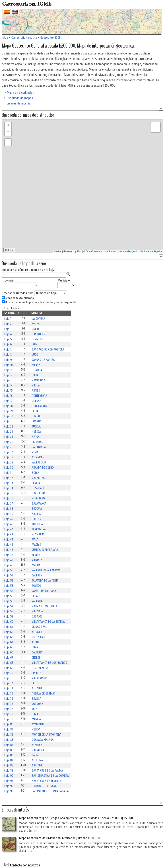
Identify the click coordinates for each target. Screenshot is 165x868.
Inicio (5, 38)
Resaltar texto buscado (19, 298)
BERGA (36, 437)
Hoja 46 (9, 550)
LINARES (37, 673)
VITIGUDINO (38, 498)
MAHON (36, 565)
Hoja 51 (8, 575)
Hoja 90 (9, 776)
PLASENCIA (38, 534)
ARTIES (36, 391)
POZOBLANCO (40, 668)
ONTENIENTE (39, 637)
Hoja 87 (9, 760)
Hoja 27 (8, 452)
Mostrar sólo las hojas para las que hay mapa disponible (40, 302)
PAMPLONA (38, 380)
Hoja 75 (9, 699)
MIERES (36, 365)
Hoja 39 (9, 514)
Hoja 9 (8, 360)
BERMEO (37, 339)
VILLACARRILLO (41, 678)
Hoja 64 (9, 642)
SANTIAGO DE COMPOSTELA (48, 349)
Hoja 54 (9, 591)
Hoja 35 (9, 493)
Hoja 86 (9, 755)
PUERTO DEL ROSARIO (45, 786)
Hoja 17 (8, 401)
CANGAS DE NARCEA (43, 360)
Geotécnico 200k (50, 38)
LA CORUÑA (38, 319)
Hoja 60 (9, 622)
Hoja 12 (8, 375)
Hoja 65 (9, 647)
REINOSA (37, 370)
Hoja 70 (9, 673)
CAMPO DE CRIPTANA (44, 591)
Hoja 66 (9, 652)
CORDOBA (37, 704)
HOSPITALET (39, 488)
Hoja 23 (8, 432)
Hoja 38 (9, 509)
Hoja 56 (9, 601)
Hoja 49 (9, 565)
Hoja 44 (8, 539)
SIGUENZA (38, 514)
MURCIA (36, 719)
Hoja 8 (8, 355)
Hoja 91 (8, 781)
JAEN (35, 709)
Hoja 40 (9, 519)
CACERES (37, 575)
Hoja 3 (8, 329)
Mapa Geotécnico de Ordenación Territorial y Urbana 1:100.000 (60, 838)
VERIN (35, 452)
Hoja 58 (9, 611)
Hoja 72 (8, 683)
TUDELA (36, 427)
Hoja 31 (8, 473)
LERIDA (36, 483)
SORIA (35, 473)
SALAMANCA (39, 504)
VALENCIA (37, 601)
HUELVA (36, 729)
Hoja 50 (9, 570)
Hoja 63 (9, 637)
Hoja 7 (8, 349)
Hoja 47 (8, 555)
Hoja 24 (8, 437)
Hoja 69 (9, 668)
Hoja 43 (8, 534)
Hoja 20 (9, 416)
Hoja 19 (8, 411)
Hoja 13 (8, 380)
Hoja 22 (8, 427)
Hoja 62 (9, 632)
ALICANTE (37, 688)
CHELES (36, 658)
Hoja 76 (9, 704)
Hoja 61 (8, 627)
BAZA (35, 714)
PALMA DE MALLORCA (45, 606)
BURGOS (37, 416)
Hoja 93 (9, 791)
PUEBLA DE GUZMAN (44, 694)
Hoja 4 (8, 334)
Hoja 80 (9, 724)
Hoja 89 (9, 771)
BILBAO (36, 375)
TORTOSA (37, 524)
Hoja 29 (9, 462)
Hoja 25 (9, 442)
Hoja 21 (8, 421)
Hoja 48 (9, 560)
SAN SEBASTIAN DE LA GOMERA (50, 776)
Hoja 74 (8, 694)
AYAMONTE (38, 724)
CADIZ (35, 755)
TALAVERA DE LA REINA (45, 581)
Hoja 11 (8, 370)
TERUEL (36, 555)
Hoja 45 (9, 545)
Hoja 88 (9, 765)
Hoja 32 (8, 478)
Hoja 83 (9, 740)
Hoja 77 (8, 709)
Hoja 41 (8, 524)
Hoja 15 (8, 391)
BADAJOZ (37, 617)
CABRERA (37, 652)
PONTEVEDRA (39, 396)
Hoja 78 (9, 714)
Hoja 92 (9, 786)
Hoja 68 (9, 663)
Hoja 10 (8, 365)
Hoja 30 (9, 468)
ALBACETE (38, 632)
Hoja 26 (9, 447)
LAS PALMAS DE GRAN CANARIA (50, 791)
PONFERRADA (40, 406)
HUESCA (36, 432)
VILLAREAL (38, 611)
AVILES (36, 324)
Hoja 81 (8, 729)
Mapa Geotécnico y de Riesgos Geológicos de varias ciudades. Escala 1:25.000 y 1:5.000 (76, 818)
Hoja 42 (8, 529)
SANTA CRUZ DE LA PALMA (47, 771)
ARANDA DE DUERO (43, 468)
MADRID (36, 545)
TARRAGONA (39, 529)
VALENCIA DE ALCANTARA (46, 570)
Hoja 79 (9, 719)
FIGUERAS (37, 442)
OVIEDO (36, 329)
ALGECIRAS (38, 760)
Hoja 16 (8, 396)
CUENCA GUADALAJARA (45, 550)
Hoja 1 (8, 319)
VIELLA (36, 385)
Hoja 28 (9, 457)
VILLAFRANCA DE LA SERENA (48, 622)
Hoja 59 (9, 617)
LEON (35, 411)
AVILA (35, 539)
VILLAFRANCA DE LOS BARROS (49, 663)
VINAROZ (37, 560)
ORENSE (36, 401)
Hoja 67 (9, 658)
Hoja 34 (8, 488)
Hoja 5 (8, 339)
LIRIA (35, 596)
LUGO (35, 355)
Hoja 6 (8, 344)
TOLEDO (36, 586)
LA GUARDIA (39, 447)
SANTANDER (39, 334)
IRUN (35, 344)
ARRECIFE (37, 765)
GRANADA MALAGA (43, 740)
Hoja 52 (9, 581)
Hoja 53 (9, 586)
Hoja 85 (9, 750)
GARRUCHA (38, 750)
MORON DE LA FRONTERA (47, 735)
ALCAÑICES (38, 457)
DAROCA (37, 519)
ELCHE (35, 683)
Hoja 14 (8, 385)
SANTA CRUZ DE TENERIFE (47, 781)
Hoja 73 (8, 688)
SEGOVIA (37, 509)
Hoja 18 (8, 406)
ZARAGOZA (38, 478)
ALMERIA (37, 745)
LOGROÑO (38, 421)
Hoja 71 (8, 678)
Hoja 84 (9, 745)
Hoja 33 (8, 483)
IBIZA (35, 647)
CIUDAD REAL (39, 627)
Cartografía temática (24, 38)
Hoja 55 (9, 596)
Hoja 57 (9, 606)
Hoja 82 (9, 735)
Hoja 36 (9, 498)
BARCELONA (39, 493)
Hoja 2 (8, 324)
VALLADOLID (39, 462)
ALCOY (36, 642)
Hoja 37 (8, 504)
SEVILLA (37, 699)
